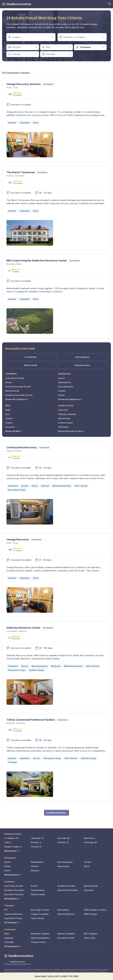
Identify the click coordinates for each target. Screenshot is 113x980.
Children (9, 418)
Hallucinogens (63, 866)
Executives (10, 427)
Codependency (38, 890)
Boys (7, 414)
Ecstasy (61, 395)
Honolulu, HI (36, 847)
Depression (89, 890)
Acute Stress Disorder (15, 378)
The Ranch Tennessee (21, 172)
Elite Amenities (64, 418)
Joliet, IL (8, 842)
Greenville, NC (64, 838)
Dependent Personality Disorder (67, 890)
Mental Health (31, 365)
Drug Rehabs (31, 357)
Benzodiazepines (66, 387)
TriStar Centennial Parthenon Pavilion (31, 720)
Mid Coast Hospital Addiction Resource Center (37, 261)
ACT (6, 910)
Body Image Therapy (40, 910)
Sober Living (89, 938)
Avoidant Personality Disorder (18, 387)
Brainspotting (63, 910)
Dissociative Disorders (14, 894)
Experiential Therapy (13, 918)
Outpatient (9, 938)
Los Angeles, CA (11, 838)
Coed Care (63, 410)
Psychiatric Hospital (66, 938)
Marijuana (35, 870)
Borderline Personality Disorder (19, 395)
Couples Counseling (40, 914)
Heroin (87, 866)
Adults (8, 410)
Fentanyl (34, 866)
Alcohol (61, 378)
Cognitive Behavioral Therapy (13, 914)
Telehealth (9, 942)
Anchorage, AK (90, 842)
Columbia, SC (63, 842)
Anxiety (9, 382)
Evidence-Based (65, 423)
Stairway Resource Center (23, 628)
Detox (7, 934)
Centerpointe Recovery (22, 447)
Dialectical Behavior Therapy (66, 914)
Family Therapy (38, 918)
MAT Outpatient (91, 934)
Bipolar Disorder (12, 391)
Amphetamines (64, 382)
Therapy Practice (38, 942)
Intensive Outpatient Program (66, 934)
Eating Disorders (82, 365)
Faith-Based (63, 427)
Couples (9, 423)
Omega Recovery (18, 539)
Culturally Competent (67, 414)
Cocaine (62, 391)
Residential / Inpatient (40, 934)
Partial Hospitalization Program (40, 938)
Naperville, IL (90, 838)
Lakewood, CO (37, 838)
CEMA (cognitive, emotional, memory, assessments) (96, 910)
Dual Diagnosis (82, 357)
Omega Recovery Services (24, 84)
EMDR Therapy (91, 914)
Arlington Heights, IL (13, 847)
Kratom (7, 870)
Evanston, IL (36, 842)
